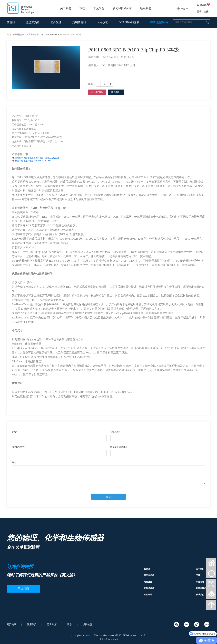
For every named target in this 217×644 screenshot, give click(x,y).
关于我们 (66, 8)
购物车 (205, 5)
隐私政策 (52, 624)
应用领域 (102, 22)
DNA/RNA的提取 (129, 22)
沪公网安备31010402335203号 (132, 635)
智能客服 (211, 594)
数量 (91, 84)
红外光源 (56, 22)
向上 (211, 605)
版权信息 (87, 624)
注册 (206, 12)
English (184, 8)
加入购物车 (97, 92)
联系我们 (146, 8)
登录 (199, 12)
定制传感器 (79, 22)
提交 (108, 497)
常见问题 (99, 8)
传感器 (11, 22)
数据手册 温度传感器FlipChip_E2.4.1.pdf (33, 161)
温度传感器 (34, 35)
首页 (9, 35)
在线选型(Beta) (159, 22)
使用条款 (32, 624)
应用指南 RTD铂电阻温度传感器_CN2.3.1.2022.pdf (37, 158)
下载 (82, 8)
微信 (211, 573)
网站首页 (211, 563)
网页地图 (12, 624)
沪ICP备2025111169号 (108, 635)
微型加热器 (33, 22)
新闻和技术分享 (122, 8)
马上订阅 (24, 589)
